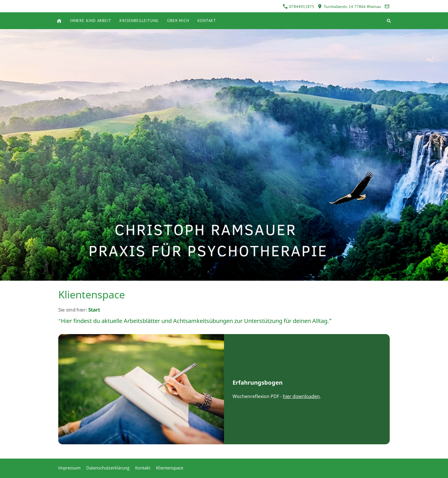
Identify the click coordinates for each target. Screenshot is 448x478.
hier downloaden (301, 396)
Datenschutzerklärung (108, 468)
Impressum (69, 468)
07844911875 (299, 7)
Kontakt (143, 468)
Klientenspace (170, 468)
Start (94, 310)
